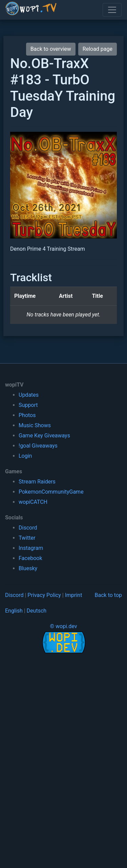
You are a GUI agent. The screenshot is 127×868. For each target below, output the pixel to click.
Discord (28, 528)
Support (28, 405)
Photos (27, 415)
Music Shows (35, 425)
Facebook (30, 558)
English (14, 611)
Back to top (108, 595)
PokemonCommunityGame (51, 492)
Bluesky (28, 568)
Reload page (98, 49)
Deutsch (37, 611)
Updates (29, 395)
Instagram (31, 548)
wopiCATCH (33, 502)
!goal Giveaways (38, 446)
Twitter (27, 538)
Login (25, 456)
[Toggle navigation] (112, 10)
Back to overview (51, 49)
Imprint (74, 595)
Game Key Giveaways (44, 436)
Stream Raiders (37, 482)
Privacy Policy (44, 595)
